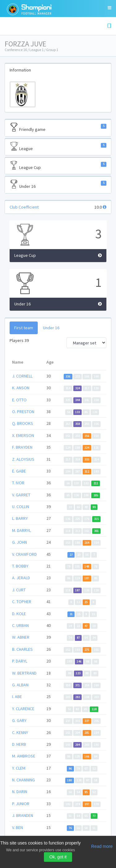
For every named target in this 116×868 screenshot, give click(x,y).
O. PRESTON (23, 412)
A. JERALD (21, 578)
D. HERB (19, 744)
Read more (102, 846)
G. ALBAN (20, 685)
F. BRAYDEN (22, 447)
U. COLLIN (21, 507)
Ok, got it (58, 857)
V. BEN (17, 827)
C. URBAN (20, 625)
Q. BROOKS (23, 423)
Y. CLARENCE (23, 709)
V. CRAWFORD (24, 554)
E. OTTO (19, 400)
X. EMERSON (23, 435)
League (58, 147)
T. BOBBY (20, 566)
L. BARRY (20, 518)
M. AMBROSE (24, 756)
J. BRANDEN (23, 815)
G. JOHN (19, 542)
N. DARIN (20, 792)
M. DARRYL (21, 530)
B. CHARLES (22, 649)
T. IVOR (18, 483)
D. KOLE (19, 614)
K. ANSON (21, 388)
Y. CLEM (19, 768)
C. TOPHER (22, 602)
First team (24, 328)
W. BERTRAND (24, 673)
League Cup (58, 166)
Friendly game (58, 127)
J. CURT (19, 590)
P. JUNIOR (21, 804)
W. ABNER (21, 637)
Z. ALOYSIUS (23, 459)
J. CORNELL (22, 376)
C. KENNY (20, 732)
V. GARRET (21, 495)
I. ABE (17, 697)
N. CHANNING (24, 780)
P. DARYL (20, 661)
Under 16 (58, 184)
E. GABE (19, 471)
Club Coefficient (24, 207)
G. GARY (19, 720)
